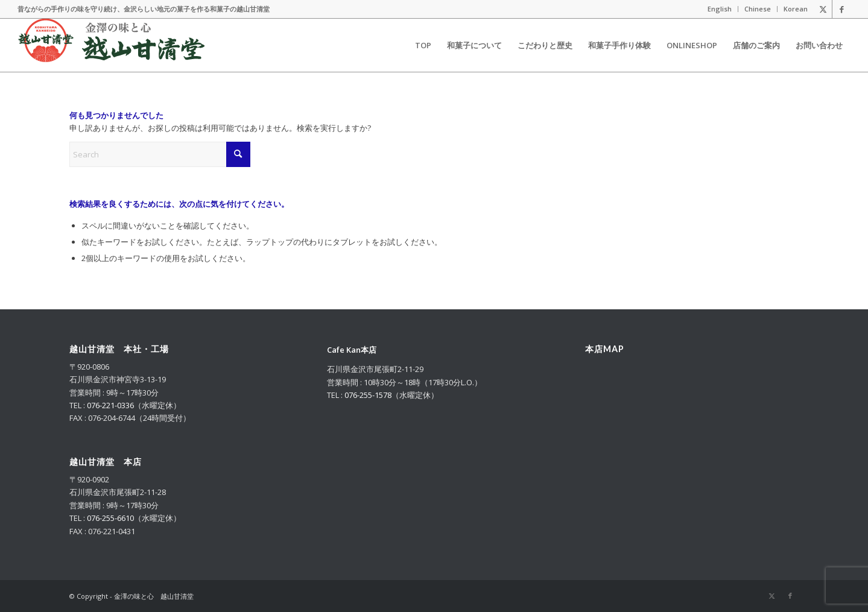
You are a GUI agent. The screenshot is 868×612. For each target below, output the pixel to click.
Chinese (758, 9)
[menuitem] (720, 9)
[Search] (160, 154)
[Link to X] (823, 9)
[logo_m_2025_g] (111, 45)
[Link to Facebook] (841, 9)
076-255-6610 (110, 518)
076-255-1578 (368, 395)
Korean (796, 9)
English (720, 9)
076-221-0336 (110, 405)
